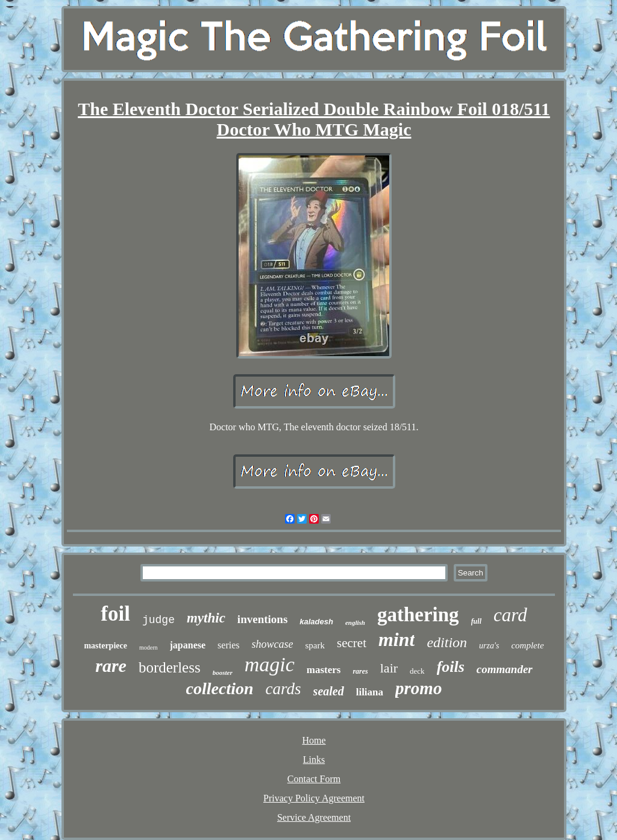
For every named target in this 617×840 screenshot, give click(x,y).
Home (314, 740)
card (510, 615)
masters (324, 670)
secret (352, 643)
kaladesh (316, 622)
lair (389, 668)
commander (505, 669)
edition (447, 642)
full (476, 621)
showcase (273, 644)
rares (360, 671)
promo (418, 688)
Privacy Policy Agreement (314, 798)
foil (115, 614)
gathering (418, 615)
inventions (262, 619)
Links (314, 760)
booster (223, 672)
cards (283, 689)
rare (111, 666)
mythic (206, 618)
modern (149, 647)
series (228, 645)
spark (315, 645)
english (355, 622)
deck (417, 671)
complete (527, 645)
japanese (188, 645)
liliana (370, 692)
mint (396, 639)
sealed (329, 691)
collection (220, 688)
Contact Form (314, 779)
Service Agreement (314, 817)
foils (451, 667)
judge (158, 620)
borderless (170, 667)
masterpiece (105, 646)
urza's (489, 646)
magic (270, 664)
